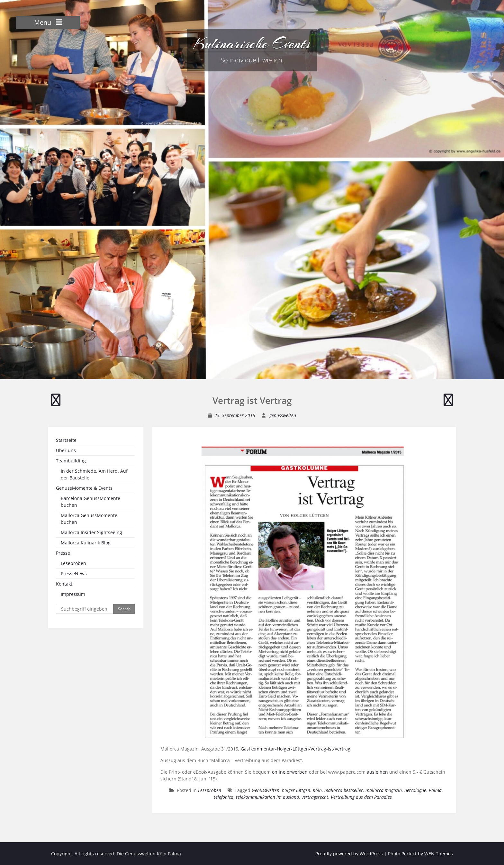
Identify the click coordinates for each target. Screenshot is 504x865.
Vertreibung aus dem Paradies (361, 797)
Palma (435, 790)
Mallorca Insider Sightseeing (91, 532)
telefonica (224, 797)
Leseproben (210, 790)
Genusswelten (265, 790)
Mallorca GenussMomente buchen (89, 519)
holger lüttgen (296, 790)
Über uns (66, 450)
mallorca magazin (384, 790)
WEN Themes (439, 854)
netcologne (415, 790)
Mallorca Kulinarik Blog (86, 543)
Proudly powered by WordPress (349, 854)
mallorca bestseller (344, 790)
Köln (317, 790)
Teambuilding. (72, 461)
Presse (63, 553)
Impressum (73, 594)
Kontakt (64, 584)
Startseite (66, 440)
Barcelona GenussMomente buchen (90, 502)
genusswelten (283, 415)
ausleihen (377, 772)
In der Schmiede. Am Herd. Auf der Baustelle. (94, 474)
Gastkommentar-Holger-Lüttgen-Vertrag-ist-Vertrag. (296, 749)
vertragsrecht (315, 797)
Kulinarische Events (252, 43)
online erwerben (290, 772)
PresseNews (74, 574)
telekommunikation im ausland (267, 797)
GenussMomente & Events (84, 488)
